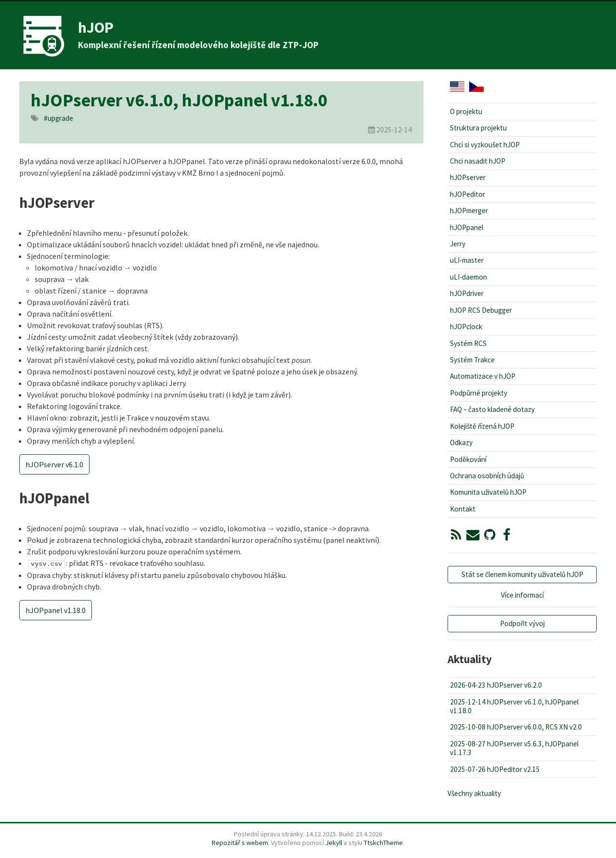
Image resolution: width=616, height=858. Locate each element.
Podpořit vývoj (522, 623)
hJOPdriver (467, 293)
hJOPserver (468, 177)
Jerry (458, 244)
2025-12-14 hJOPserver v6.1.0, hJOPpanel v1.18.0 (514, 706)
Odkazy (461, 442)
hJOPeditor (468, 194)
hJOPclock (466, 327)
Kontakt (463, 509)
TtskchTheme (383, 843)
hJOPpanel (467, 227)
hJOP (96, 27)
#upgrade (58, 118)
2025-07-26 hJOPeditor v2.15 (495, 769)
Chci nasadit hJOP (478, 161)
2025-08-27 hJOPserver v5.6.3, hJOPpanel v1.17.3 (514, 748)
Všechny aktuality (474, 793)
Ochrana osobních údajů (487, 476)
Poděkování (468, 459)
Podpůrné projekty (479, 393)
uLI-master (467, 260)
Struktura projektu (478, 128)
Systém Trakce (472, 360)
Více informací (522, 595)
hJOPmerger (469, 211)
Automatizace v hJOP (483, 376)
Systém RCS (468, 343)
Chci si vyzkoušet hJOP (485, 145)
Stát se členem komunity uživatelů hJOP (522, 574)
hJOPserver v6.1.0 (54, 464)
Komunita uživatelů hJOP (488, 492)
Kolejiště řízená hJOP (482, 426)
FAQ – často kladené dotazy (492, 409)
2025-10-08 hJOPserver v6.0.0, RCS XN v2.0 (516, 727)
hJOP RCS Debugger (481, 310)
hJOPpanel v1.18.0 (56, 610)
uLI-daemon (468, 277)
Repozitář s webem (240, 843)
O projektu (466, 111)
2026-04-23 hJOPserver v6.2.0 (496, 685)
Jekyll (334, 843)
